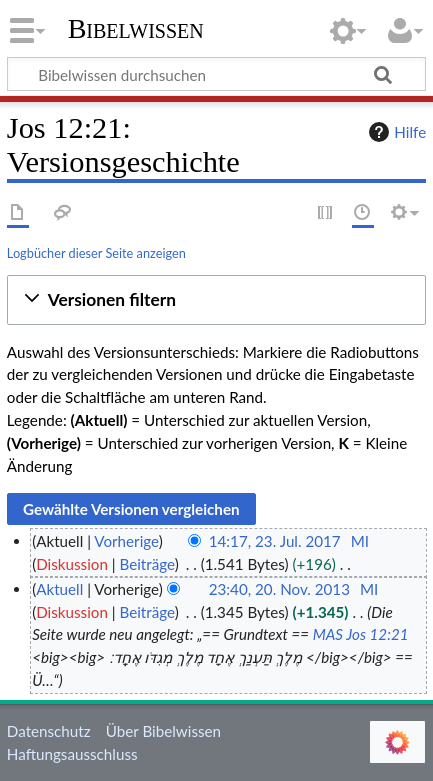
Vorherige (126, 541)
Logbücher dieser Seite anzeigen (96, 253)
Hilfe (395, 132)
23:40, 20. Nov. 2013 (279, 589)
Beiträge (146, 564)
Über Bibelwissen (163, 731)
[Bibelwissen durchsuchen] (216, 74)
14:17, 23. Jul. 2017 (275, 541)
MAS (328, 634)
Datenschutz (49, 731)
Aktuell (59, 589)
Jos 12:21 (377, 634)
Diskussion (72, 564)
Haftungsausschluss (72, 754)
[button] (216, 300)
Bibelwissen (136, 29)
